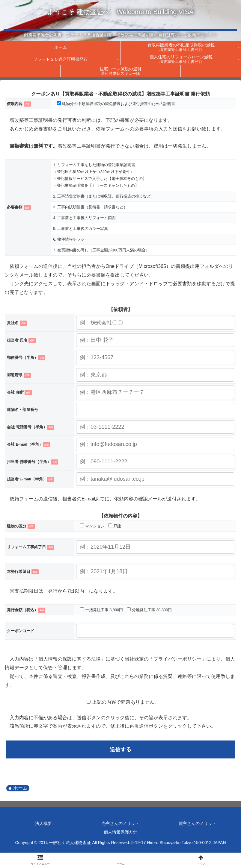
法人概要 (43, 823)
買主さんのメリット (198, 823)
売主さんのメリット (120, 823)
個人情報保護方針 (120, 832)
